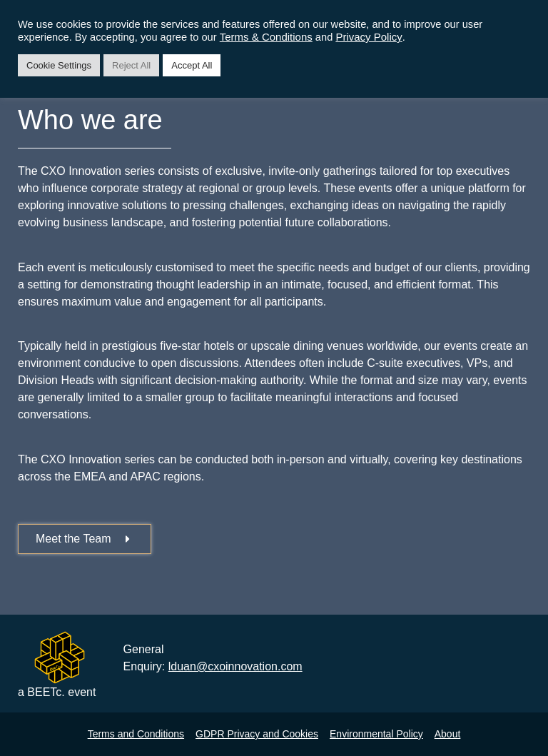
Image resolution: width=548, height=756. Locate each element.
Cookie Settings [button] (59, 65)
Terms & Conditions (266, 37)
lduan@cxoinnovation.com (235, 666)
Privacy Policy (369, 37)
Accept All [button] (192, 65)
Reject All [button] (131, 65)
